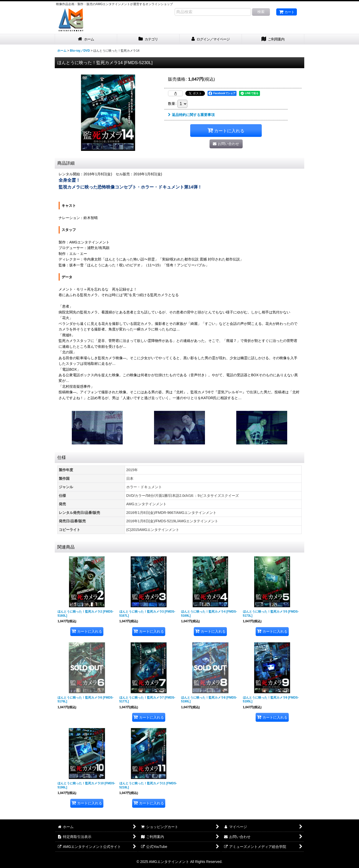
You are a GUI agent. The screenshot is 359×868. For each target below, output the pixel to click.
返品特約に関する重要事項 (191, 115)
